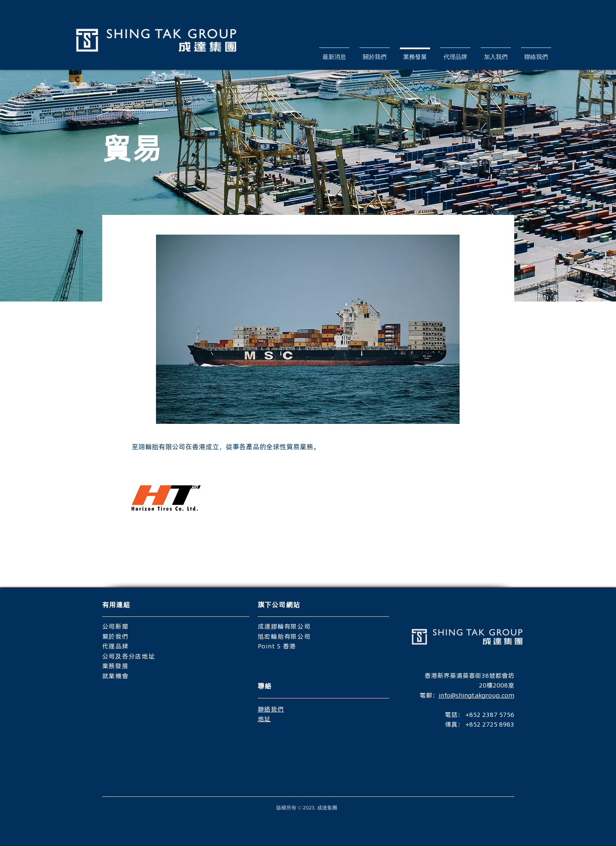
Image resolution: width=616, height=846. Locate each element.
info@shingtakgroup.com (476, 695)
